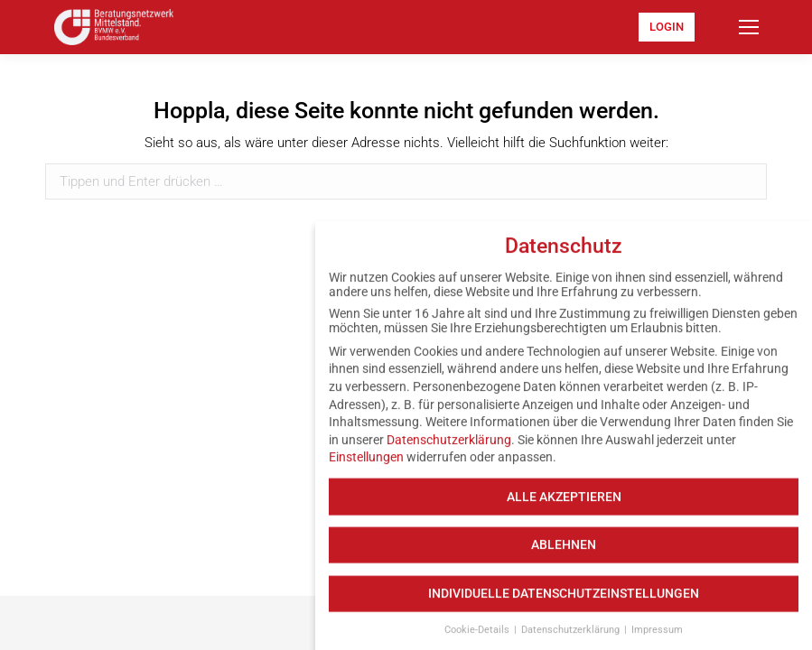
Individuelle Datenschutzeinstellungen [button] (564, 603)
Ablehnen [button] (564, 554)
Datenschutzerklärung (449, 450)
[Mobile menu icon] (749, 27)
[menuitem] (667, 27)
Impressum (657, 640)
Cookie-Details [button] (478, 640)
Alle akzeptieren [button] (564, 506)
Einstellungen (366, 467)
